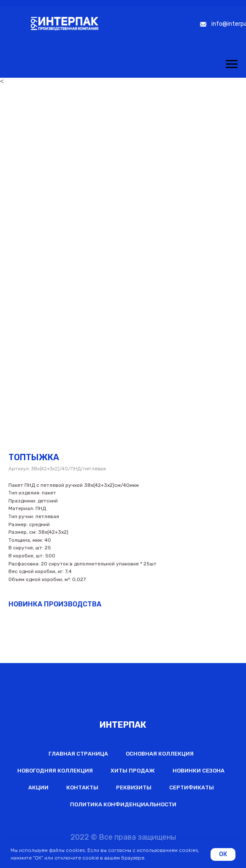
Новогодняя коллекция (55, 771)
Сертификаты (192, 787)
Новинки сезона (199, 771)
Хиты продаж (133, 771)
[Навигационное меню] (232, 64)
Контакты (82, 787)
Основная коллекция (160, 754)
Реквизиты (134, 787)
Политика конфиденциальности (123, 804)
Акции (38, 787)
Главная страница (78, 754)
